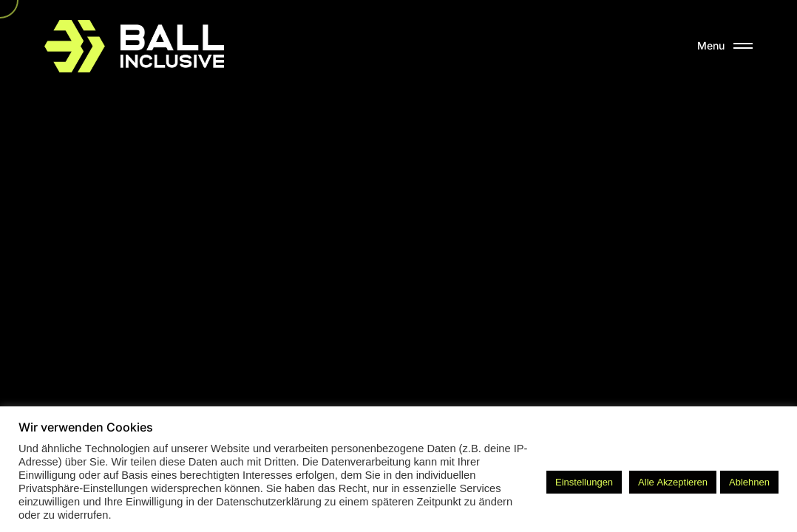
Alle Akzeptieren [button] (673, 482)
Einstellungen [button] (584, 482)
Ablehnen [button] (749, 482)
